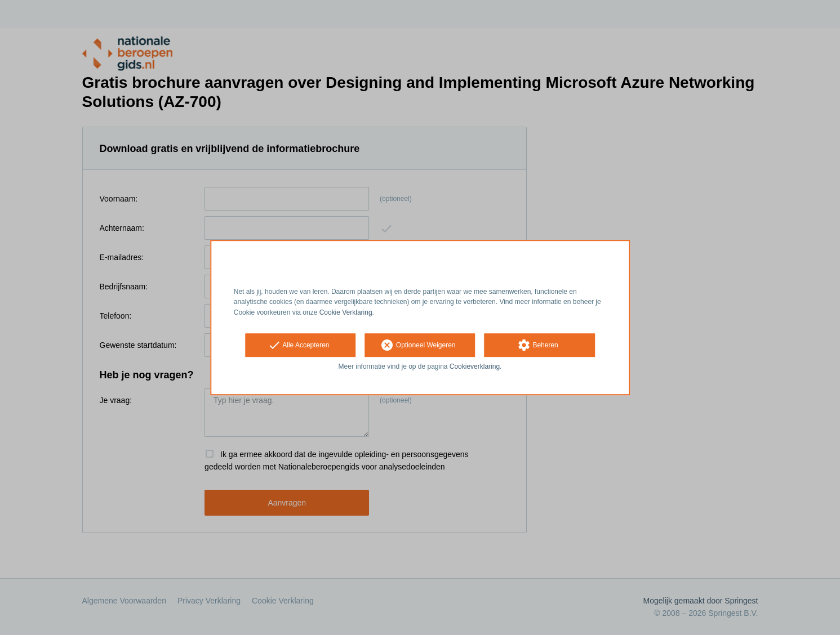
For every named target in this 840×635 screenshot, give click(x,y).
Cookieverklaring (475, 366)
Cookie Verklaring (346, 312)
